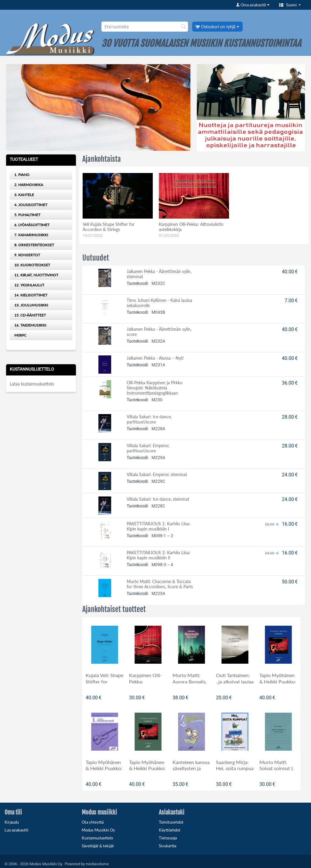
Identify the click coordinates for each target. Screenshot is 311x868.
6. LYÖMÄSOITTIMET (32, 225)
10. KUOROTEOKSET (32, 265)
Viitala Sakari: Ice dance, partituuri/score (149, 419)
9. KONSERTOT (27, 255)
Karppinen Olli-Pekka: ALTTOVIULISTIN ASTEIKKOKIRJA (147, 685)
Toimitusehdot (171, 822)
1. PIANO (22, 175)
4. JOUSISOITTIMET (31, 205)
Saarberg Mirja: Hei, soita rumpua (235, 765)
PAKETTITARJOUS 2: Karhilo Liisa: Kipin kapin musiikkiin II (159, 555)
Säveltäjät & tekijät (98, 846)
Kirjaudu (12, 822)
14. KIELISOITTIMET (31, 295)
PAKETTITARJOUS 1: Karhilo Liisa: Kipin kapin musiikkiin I (159, 526)
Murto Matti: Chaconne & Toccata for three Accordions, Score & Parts (160, 584)
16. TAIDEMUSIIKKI (30, 325)
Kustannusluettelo (97, 838)
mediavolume (97, 864)
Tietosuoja (168, 838)
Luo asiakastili (16, 830)
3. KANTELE (24, 195)
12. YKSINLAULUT (29, 285)
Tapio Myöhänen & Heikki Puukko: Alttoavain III (147, 768)
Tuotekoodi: (138, 283)
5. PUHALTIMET (27, 215)
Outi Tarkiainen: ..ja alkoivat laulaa (235, 678)
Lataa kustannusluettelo (32, 384)
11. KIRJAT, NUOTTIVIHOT (36, 275)
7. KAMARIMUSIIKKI (31, 235)
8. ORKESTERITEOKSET (34, 245)
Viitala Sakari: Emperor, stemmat (157, 474)
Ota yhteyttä (93, 822)
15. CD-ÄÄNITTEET (30, 315)
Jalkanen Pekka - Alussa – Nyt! (155, 358)
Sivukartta (167, 846)
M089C (20, 335)
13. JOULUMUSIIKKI (31, 305)
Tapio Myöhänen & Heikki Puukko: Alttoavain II (278, 681)
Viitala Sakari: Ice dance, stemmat (158, 499)
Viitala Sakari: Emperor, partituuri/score (148, 448)
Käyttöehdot (170, 830)
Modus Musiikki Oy (98, 830)
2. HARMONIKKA (29, 185)
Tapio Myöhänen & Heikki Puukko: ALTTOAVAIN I (104, 768)
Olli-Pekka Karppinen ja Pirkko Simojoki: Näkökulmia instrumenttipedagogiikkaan (155, 388)
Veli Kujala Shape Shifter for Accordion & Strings (109, 227)
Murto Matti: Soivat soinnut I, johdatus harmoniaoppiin (277, 772)
